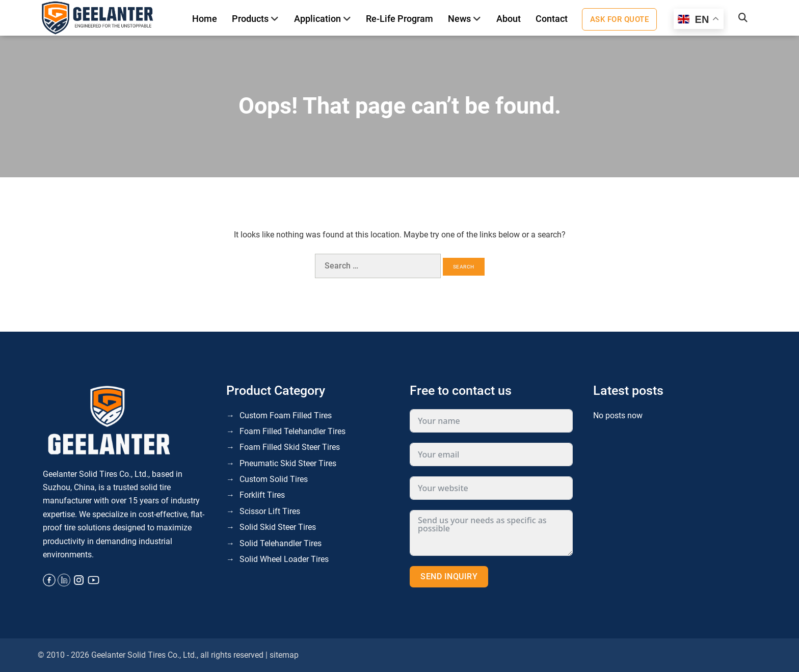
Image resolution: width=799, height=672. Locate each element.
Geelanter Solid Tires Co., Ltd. (144, 655)
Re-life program (400, 19)
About (509, 19)
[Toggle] (275, 19)
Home (205, 19)
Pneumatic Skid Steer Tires (288, 463)
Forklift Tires (262, 495)
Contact (552, 19)
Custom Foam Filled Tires (286, 415)
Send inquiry (449, 576)
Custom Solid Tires (274, 479)
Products (250, 19)
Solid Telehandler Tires (281, 543)
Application (317, 19)
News (459, 19)
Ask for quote (620, 19)
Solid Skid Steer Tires (278, 527)
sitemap (284, 655)
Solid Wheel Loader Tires (284, 559)
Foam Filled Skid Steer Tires (290, 447)
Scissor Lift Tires (270, 511)
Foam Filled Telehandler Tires (292, 431)
